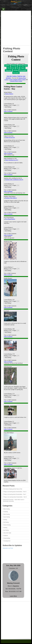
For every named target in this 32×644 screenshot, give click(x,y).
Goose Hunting (7, 525)
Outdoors (6, 536)
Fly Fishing (6, 522)
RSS (18, 7)
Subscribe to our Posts (8, 548)
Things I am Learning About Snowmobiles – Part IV (15, 497)
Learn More (13, 596)
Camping (6, 512)
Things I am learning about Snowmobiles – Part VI (15, 492)
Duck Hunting (7, 517)
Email (14, 7)
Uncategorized (7, 541)
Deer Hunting (7, 514)
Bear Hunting (7, 509)
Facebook (16, 7)
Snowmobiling (7, 538)
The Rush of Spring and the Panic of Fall (13, 489)
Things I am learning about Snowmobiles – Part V (15, 494)
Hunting (5, 528)
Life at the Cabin (7, 533)
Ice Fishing (6, 530)
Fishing (5, 520)
